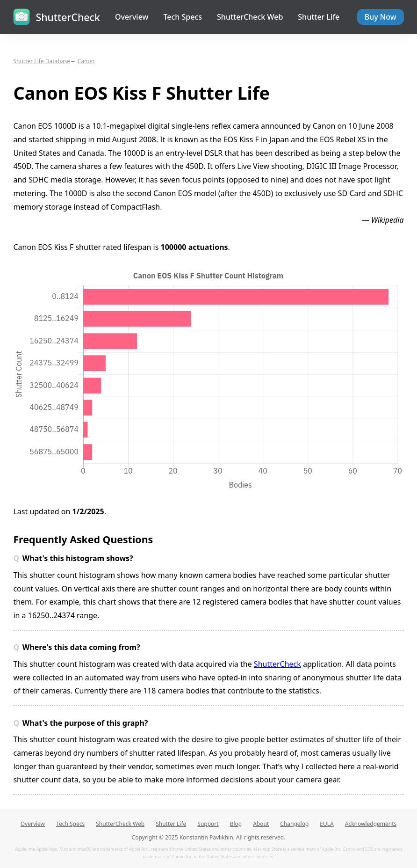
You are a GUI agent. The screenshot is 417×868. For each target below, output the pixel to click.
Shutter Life (319, 17)
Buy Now (381, 17)
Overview (132, 17)
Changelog (294, 824)
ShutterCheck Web (250, 17)
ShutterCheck (277, 664)
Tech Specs (183, 17)
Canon (86, 61)
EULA (327, 824)
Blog (236, 824)
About (261, 824)
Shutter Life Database (42, 61)
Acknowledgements (371, 824)
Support (208, 824)
